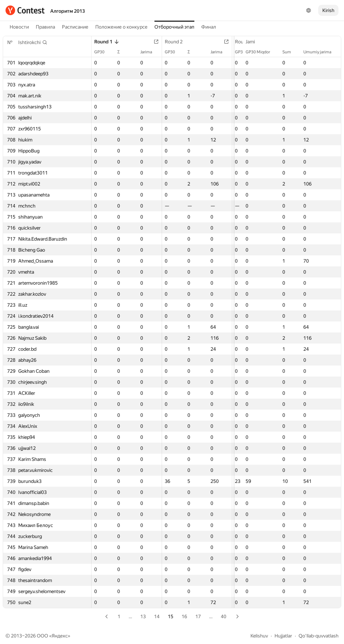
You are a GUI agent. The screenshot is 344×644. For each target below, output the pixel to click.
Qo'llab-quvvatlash (319, 636)
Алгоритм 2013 (68, 11)
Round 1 (107, 42)
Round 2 (173, 42)
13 (143, 616)
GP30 (103, 52)
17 (198, 616)
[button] (33, 42)
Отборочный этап (174, 27)
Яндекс (60, 636)
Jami (254, 42)
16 (184, 616)
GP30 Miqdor (261, 52)
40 (224, 616)
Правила (45, 27)
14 (157, 616)
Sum (290, 52)
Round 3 (240, 42)
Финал (209, 27)
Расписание (75, 27)
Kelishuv (259, 636)
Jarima (146, 52)
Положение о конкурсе (121, 27)
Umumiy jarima (321, 52)
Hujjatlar (283, 636)
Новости (19, 27)
